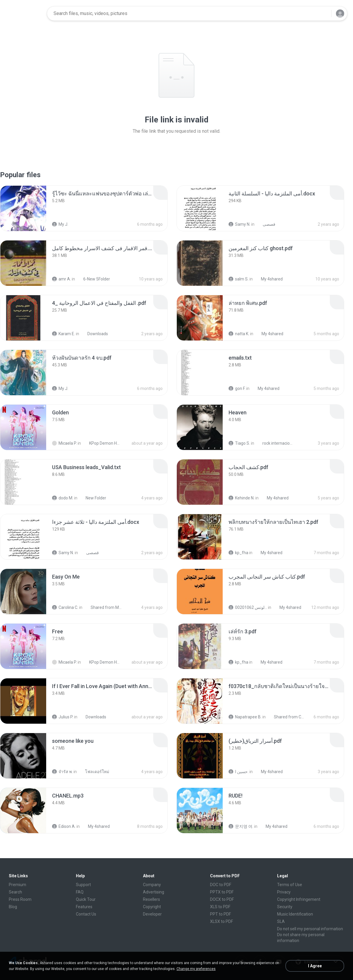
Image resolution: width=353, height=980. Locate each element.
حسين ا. (239, 772)
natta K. (239, 334)
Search (15, 892)
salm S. (239, 279)
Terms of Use (290, 885)
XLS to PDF (220, 907)
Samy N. (239, 224)
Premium (18, 885)
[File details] (23, 208)
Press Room (20, 899)
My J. (60, 224)
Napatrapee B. (245, 717)
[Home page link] (24, 14)
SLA (281, 921)
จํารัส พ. (62, 772)
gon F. (237, 388)
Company (152, 885)
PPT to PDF (220, 914)
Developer (152, 914)
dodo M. (63, 498)
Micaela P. (64, 443)
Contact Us (86, 914)
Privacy (284, 892)
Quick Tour (86, 899)
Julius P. (63, 717)
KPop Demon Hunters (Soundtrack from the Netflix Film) (102, 443)
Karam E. (64, 334)
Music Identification (295, 914)
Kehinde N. (242, 498)
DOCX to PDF (222, 899)
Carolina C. (65, 607)
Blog (13, 907)
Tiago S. (239, 443)
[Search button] (323, 14)
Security (285, 907)
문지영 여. (241, 826)
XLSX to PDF (222, 921)
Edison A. (64, 826)
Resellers (151, 899)
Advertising (154, 892)
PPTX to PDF (222, 892)
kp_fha (238, 553)
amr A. (61, 279)
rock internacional (275, 443)
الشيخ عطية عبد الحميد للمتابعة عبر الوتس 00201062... (248, 607)
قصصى (266, 224)
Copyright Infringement (299, 899)
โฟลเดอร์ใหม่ (94, 772)
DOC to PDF (221, 885)
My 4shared (269, 279)
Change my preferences (196, 969)
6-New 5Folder (93, 279)
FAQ (80, 892)
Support (83, 885)
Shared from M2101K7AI (103, 607)
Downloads (94, 334)
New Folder (93, 498)
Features (84, 907)
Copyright (152, 907)
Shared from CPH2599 (287, 717)
